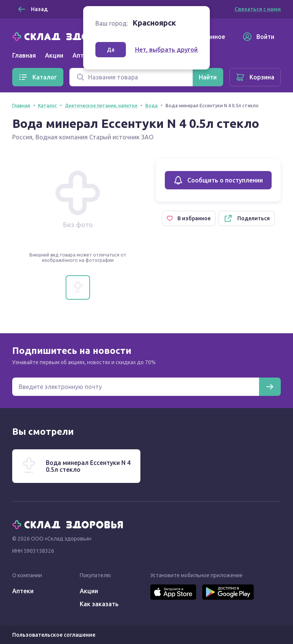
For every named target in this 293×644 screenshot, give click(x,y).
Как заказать (99, 604)
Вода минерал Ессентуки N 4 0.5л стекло (88, 466)
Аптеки (23, 591)
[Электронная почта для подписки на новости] (136, 387)
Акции (54, 55)
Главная (24, 55)
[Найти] (208, 77)
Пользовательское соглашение (54, 635)
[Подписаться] (270, 387)
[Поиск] (131, 77)
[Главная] (69, 36)
